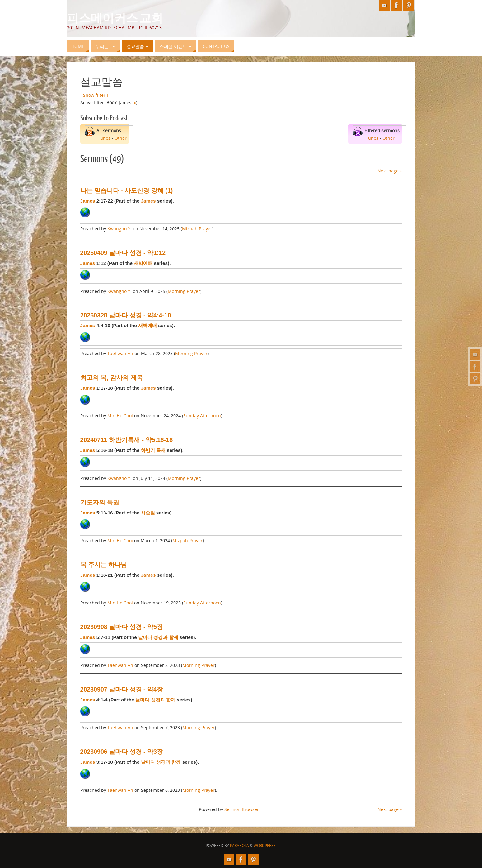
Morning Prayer (184, 291)
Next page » (390, 171)
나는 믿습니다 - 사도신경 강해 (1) (127, 190)
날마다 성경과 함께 (158, 637)
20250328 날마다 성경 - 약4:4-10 (126, 315)
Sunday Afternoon (202, 416)
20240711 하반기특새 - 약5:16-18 (127, 440)
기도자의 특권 (100, 502)
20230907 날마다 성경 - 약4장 (122, 689)
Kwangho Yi (119, 229)
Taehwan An (120, 353)
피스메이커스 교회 (115, 17)
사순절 (148, 513)
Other (121, 138)
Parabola (239, 845)
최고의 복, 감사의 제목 (112, 378)
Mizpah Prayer (197, 229)
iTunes (103, 138)
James (88, 201)
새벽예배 (143, 263)
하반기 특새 (153, 450)
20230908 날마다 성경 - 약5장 (122, 627)
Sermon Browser (242, 809)
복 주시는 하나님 (104, 565)
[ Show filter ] (94, 95)
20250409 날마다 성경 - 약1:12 (123, 253)
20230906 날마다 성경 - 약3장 (122, 752)
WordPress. (265, 845)
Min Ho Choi (120, 416)
